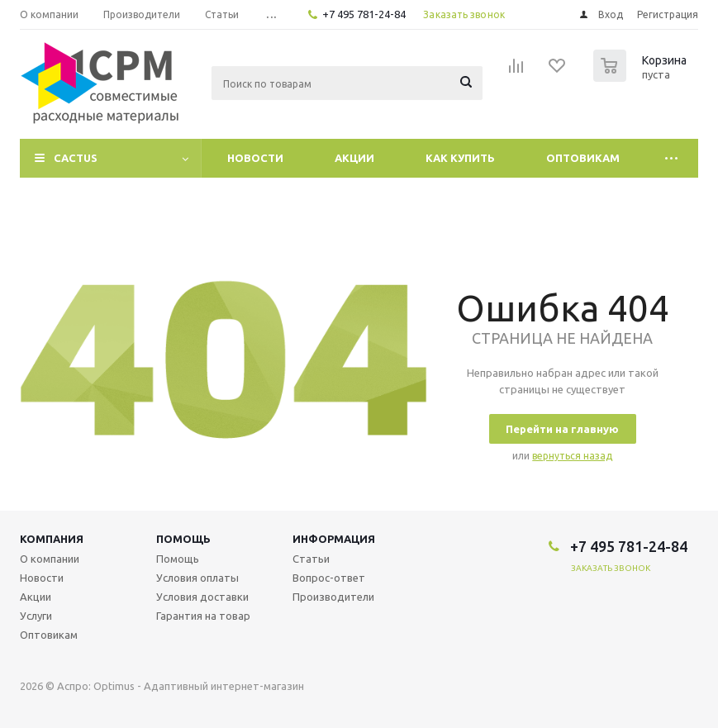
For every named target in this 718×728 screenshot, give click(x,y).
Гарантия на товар (203, 616)
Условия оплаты (197, 578)
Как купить (460, 158)
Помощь (183, 539)
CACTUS (76, 158)
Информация (334, 539)
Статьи (311, 559)
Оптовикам (583, 158)
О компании (50, 559)
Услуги (36, 616)
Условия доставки (202, 597)
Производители (333, 597)
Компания (52, 539)
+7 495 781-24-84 (364, 14)
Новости (255, 158)
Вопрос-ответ (329, 578)
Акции (354, 158)
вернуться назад (572, 456)
